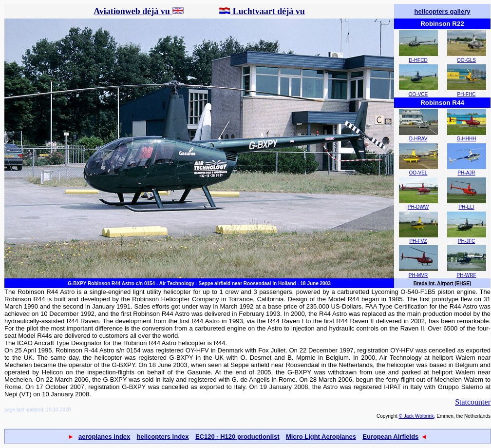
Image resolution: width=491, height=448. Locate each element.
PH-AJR (466, 173)
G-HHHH (467, 139)
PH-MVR (418, 275)
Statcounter (473, 402)
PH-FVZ (418, 241)
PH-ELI (466, 207)
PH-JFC (467, 241)
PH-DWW (418, 207)
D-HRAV (418, 139)
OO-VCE (418, 94)
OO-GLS (466, 60)
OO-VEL (418, 173)
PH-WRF (467, 275)
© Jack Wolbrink (416, 416)
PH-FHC (467, 94)
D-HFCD (418, 60)
